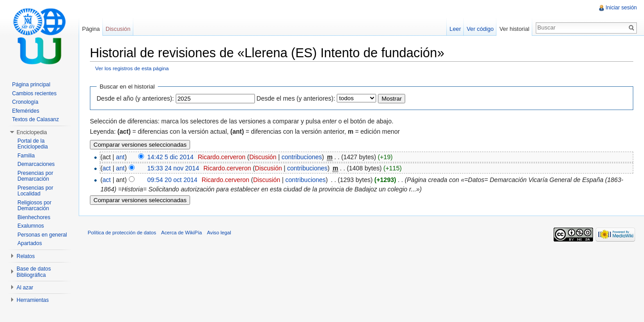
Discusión (263, 157)
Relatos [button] (26, 256)
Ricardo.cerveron (222, 157)
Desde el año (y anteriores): (135, 98)
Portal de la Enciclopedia (33, 144)
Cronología (25, 102)
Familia (26, 156)
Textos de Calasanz (36, 119)
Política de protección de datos (122, 233)
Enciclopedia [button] (32, 132)
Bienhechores (34, 217)
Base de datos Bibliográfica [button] (34, 272)
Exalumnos (31, 226)
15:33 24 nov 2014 (173, 168)
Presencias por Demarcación (35, 176)
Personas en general (42, 235)
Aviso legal (219, 233)
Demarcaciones (36, 164)
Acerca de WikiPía (181, 233)
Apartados (30, 243)
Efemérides (26, 111)
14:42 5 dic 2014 (170, 157)
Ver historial (515, 29)
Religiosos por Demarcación (34, 206)
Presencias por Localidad (35, 191)
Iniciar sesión (621, 8)
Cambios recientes (34, 93)
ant (120, 157)
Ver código (480, 29)
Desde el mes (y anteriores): (296, 98)
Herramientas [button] (33, 300)
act (107, 168)
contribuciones (302, 157)
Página (91, 29)
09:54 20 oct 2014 (172, 180)
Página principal (31, 85)
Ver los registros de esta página (132, 68)
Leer (455, 29)
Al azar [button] (25, 288)
